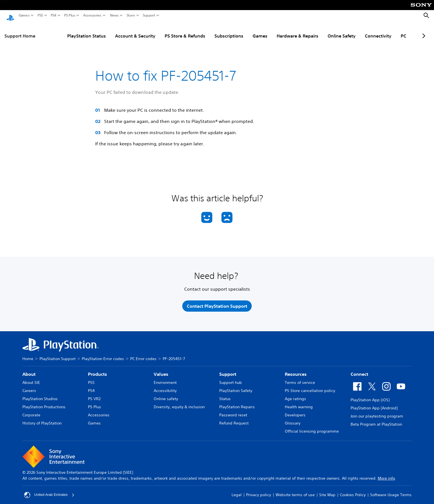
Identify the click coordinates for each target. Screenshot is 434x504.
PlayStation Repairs (237, 403)
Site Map (327, 491)
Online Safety (321, 31)
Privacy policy (259, 491)
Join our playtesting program (377, 412)
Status (225, 395)
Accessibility (165, 387)
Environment (165, 379)
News (114, 15)
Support (149, 15)
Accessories (92, 15)
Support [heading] (228, 370)
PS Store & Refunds (165, 31)
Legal (237, 491)
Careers (29, 387)
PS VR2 (94, 395)
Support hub (231, 379)
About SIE (31, 379)
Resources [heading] (296, 370)
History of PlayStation (42, 419)
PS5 (40, 15)
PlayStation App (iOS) (370, 396)
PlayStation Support (58, 355)
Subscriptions (208, 31)
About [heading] (29, 370)
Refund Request (234, 419)
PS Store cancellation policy (310, 387)
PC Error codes (143, 355)
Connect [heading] (359, 370)
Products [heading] (97, 370)
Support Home (20, 31)
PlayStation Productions (44, 403)
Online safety (166, 395)
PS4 (54, 15)
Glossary (293, 419)
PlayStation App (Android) (374, 404)
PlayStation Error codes (103, 355)
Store (131, 15)
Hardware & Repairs (277, 31)
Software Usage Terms (391, 491)
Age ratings (295, 395)
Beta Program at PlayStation (376, 421)
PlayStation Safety (236, 387)
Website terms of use (295, 491)
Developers (295, 411)
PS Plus (70, 15)
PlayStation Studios (40, 395)
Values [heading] (161, 370)
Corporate (31, 411)
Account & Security (115, 31)
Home (28, 355)
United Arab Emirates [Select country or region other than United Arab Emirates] (51, 491)
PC (383, 31)
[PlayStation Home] (10, 16)
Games (24, 15)
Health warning (299, 403)
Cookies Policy (353, 491)
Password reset (233, 411)
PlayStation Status (66, 31)
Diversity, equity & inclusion (179, 403)
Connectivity (358, 31)
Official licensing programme (312, 428)
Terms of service (300, 379)
